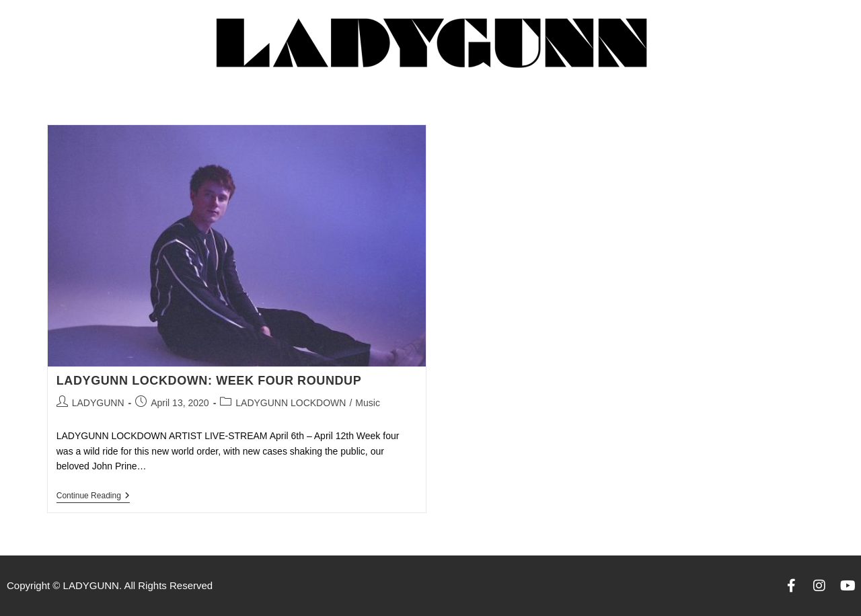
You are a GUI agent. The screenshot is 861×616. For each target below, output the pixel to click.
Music (368, 403)
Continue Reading (93, 496)
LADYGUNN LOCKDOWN (291, 403)
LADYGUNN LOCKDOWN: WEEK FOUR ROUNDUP (209, 381)
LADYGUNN (98, 403)
